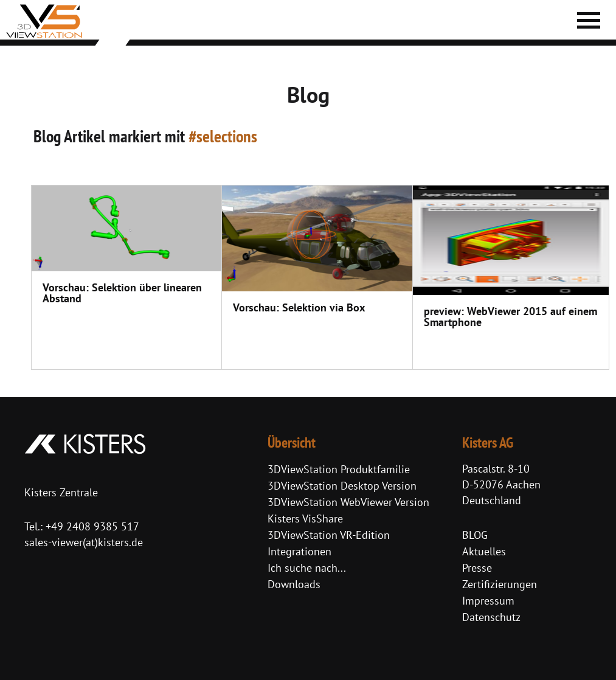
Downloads (294, 584)
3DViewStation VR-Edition (329, 535)
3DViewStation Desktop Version (342, 486)
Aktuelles (484, 551)
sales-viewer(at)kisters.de (84, 542)
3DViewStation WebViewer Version (348, 502)
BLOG (475, 535)
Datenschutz (491, 617)
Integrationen (299, 551)
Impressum (488, 601)
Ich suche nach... (307, 568)
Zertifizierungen (500, 584)
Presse (477, 568)
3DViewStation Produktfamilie (339, 469)
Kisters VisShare (305, 519)
